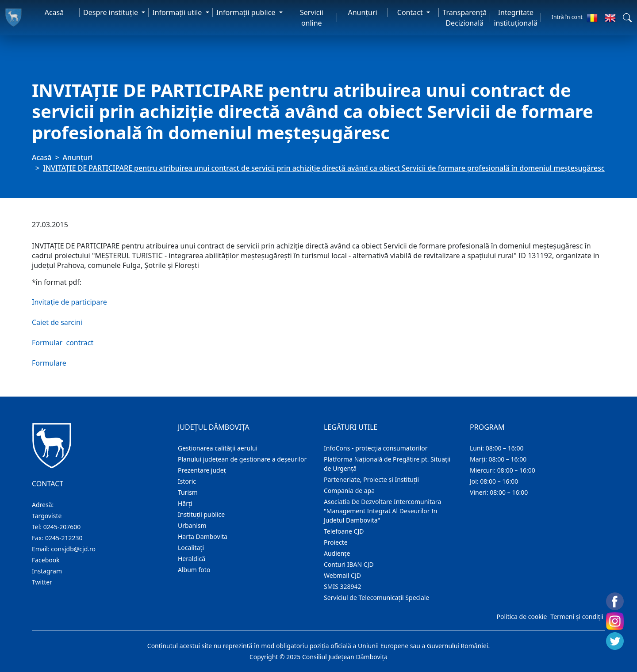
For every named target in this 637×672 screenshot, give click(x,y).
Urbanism (192, 525)
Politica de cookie (522, 617)
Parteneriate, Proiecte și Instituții (371, 479)
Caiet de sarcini (57, 322)
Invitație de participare (69, 302)
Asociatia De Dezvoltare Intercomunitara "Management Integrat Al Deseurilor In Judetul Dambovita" (382, 511)
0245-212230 (64, 538)
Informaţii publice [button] (247, 12)
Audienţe (337, 553)
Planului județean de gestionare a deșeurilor (242, 459)
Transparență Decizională (464, 18)
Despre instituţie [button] (111, 12)
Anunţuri (362, 12)
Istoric (187, 481)
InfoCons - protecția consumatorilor (376, 448)
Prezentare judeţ (202, 470)
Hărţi (185, 503)
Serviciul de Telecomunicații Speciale (376, 598)
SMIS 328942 (343, 586)
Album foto (194, 570)
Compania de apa (349, 491)
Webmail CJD (342, 575)
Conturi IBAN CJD (349, 564)
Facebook (46, 560)
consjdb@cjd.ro (73, 549)
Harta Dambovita (203, 536)
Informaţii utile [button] (178, 12)
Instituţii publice (201, 514)
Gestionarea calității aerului (218, 448)
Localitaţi (191, 548)
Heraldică (192, 559)
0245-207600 (62, 527)
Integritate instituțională (516, 18)
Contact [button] (411, 12)
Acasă (54, 12)
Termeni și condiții (577, 617)
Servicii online (312, 18)
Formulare (49, 363)
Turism (188, 492)
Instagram (47, 571)
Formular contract (63, 343)
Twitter (42, 582)
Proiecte (336, 542)
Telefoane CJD (344, 531)
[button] (627, 18)
